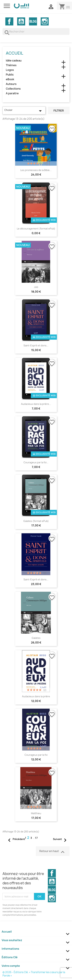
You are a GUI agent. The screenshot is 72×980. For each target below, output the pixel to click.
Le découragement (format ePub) (36, 229)
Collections (13, 89)
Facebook (9, 21)
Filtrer (59, 111)
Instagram (45, 21)
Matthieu (36, 813)
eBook (10, 79)
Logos (10, 70)
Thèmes (11, 65)
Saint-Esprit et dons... (36, 345)
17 (36, 838)
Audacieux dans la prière (36, 696)
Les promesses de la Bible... (36, 170)
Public (10, 75)
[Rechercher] (36, 31)
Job (36, 287)
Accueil (14, 53)
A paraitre (12, 93)
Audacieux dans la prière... (36, 404)
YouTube (21, 21)
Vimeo (33, 21)
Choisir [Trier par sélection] (24, 111)
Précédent (15, 839)
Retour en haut (53, 852)
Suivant (61, 839)
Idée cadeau (14, 61)
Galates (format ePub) (36, 521)
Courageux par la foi (36, 755)
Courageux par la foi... (36, 462)
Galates (36, 638)
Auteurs (11, 84)
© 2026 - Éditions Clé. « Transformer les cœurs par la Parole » (34, 974)
